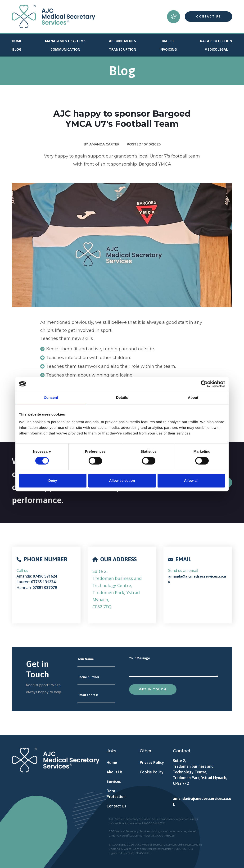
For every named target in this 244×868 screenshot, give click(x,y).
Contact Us (208, 16)
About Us (115, 772)
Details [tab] (122, 397)
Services (114, 781)
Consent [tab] (51, 397)
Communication (65, 49)
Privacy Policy (152, 763)
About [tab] (193, 397)
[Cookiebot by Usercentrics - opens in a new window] (204, 384)
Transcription (123, 49)
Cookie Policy (152, 772)
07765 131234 (43, 582)
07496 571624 (45, 576)
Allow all (191, 480)
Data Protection (216, 41)
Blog (17, 49)
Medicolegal (216, 49)
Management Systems (65, 41)
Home (17, 41)
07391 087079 (45, 587)
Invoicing (168, 49)
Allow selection (122, 480)
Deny (53, 480)
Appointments (122, 41)
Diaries (168, 41)
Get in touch (153, 689)
